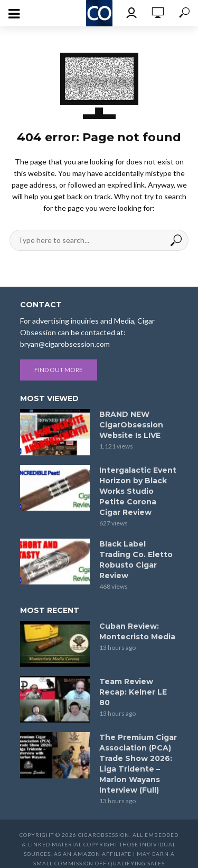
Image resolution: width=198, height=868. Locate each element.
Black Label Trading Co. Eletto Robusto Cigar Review (136, 560)
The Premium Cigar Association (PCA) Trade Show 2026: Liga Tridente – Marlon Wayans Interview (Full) (138, 764)
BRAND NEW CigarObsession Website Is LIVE (131, 425)
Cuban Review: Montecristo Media (137, 631)
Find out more (59, 370)
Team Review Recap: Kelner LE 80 (133, 692)
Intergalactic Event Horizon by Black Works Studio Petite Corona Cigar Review (138, 491)
